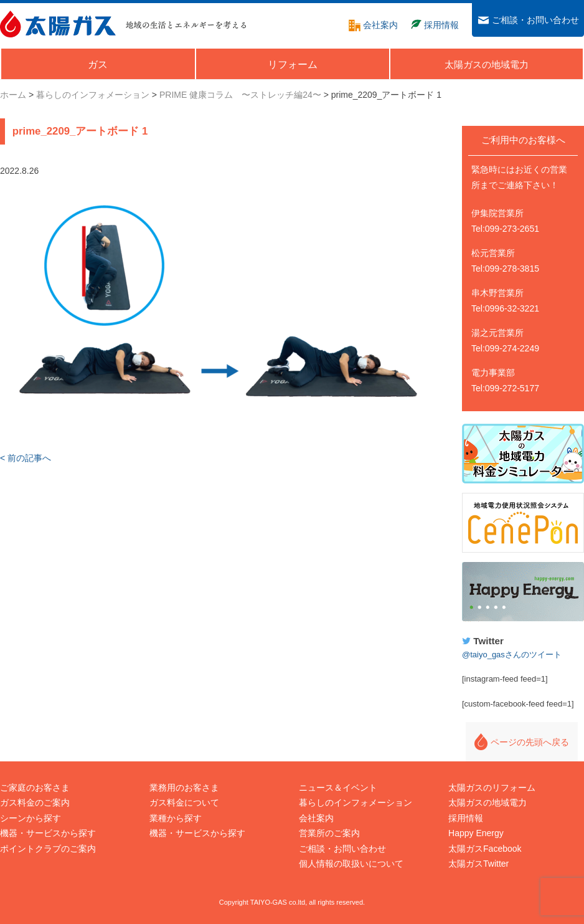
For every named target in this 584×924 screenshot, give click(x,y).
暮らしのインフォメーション (356, 803)
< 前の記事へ (26, 458)
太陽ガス (58, 24)
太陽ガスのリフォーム (492, 788)
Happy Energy (523, 592)
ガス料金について (184, 803)
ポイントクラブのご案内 (48, 849)
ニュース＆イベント (338, 788)
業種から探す (176, 818)
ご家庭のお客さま (35, 788)
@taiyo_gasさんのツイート (512, 655)
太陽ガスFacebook (485, 849)
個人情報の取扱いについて (351, 864)
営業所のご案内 (329, 833)
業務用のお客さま (184, 788)
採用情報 (466, 818)
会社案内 (316, 818)
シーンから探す (31, 818)
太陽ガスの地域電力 (487, 803)
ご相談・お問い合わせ (342, 849)
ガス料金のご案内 (35, 803)
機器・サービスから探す (48, 833)
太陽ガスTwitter (478, 864)
